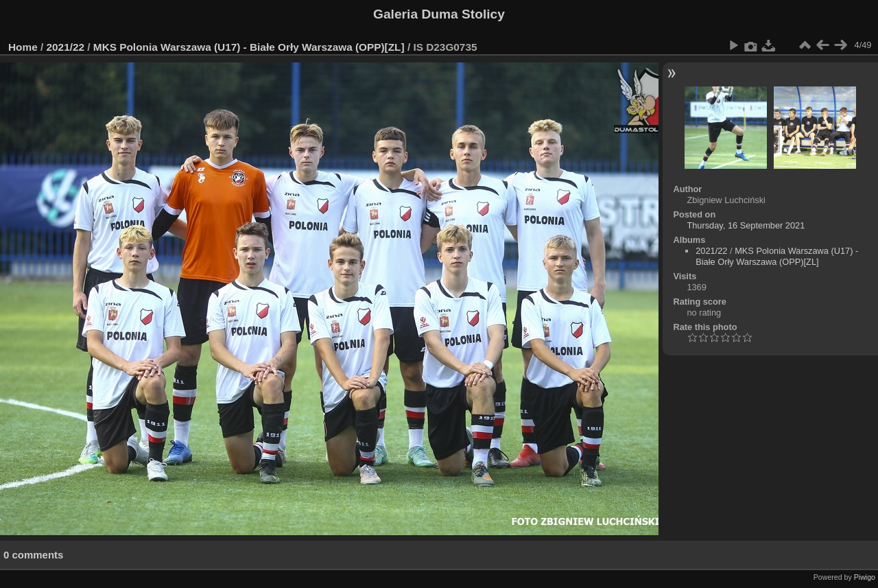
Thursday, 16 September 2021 (746, 225)
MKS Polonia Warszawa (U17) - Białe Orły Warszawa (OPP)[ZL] (249, 47)
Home (23, 47)
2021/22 (66, 47)
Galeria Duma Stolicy (439, 14)
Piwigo (865, 577)
